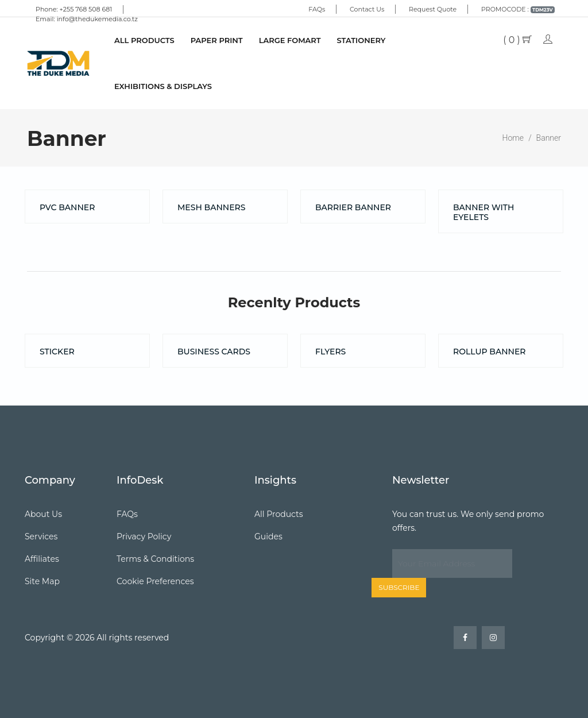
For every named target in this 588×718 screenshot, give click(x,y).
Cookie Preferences (155, 581)
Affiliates (42, 559)
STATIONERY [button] (361, 40)
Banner (549, 138)
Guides (268, 536)
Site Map (42, 581)
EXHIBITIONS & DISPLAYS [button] (163, 86)
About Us (43, 514)
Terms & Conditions (155, 559)
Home (513, 138)
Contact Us (367, 9)
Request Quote (433, 9)
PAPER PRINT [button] (217, 40)
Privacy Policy (144, 536)
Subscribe (399, 587)
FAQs (317, 9)
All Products (144, 40)
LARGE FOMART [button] (290, 40)
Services (41, 536)
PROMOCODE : (518, 9)
